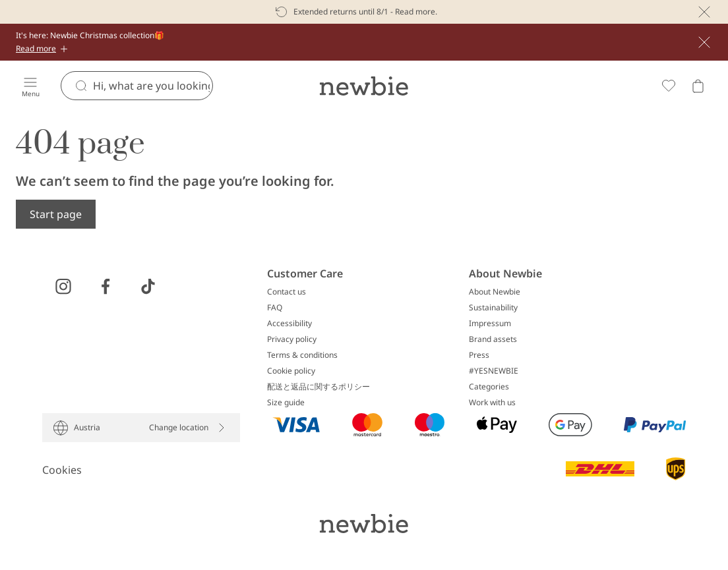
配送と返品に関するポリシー (318, 387)
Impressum (490, 324)
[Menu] (30, 86)
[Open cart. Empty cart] (698, 86)
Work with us (492, 403)
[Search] (153, 86)
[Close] (704, 12)
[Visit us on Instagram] (63, 287)
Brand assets (493, 339)
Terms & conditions (302, 355)
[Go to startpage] (364, 86)
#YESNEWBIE (494, 371)
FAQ (275, 308)
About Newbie (495, 292)
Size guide (286, 403)
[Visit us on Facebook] (106, 287)
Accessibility (289, 324)
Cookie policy (291, 371)
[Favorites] (669, 86)
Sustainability (493, 308)
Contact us (287, 292)
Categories (489, 387)
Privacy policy (292, 339)
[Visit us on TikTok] (148, 287)
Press (479, 355)
